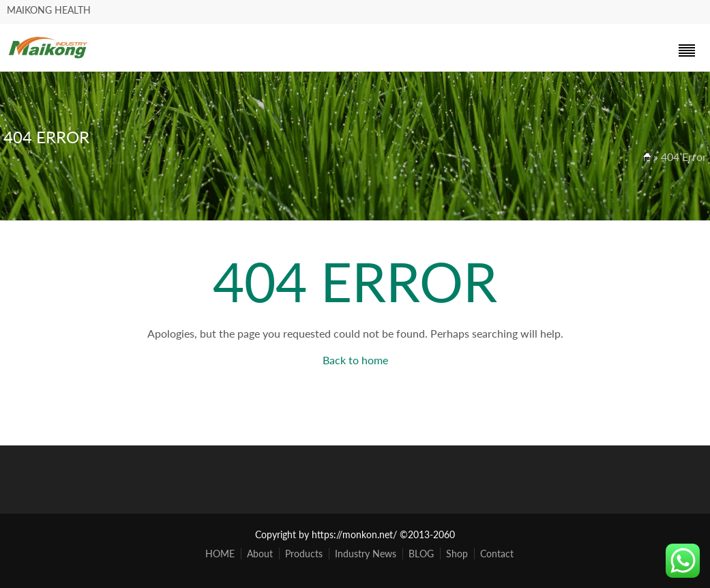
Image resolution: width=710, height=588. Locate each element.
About (260, 554)
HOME (220, 554)
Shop (457, 554)
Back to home (355, 360)
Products (304, 554)
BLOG (421, 554)
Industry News (366, 554)
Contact (497, 554)
